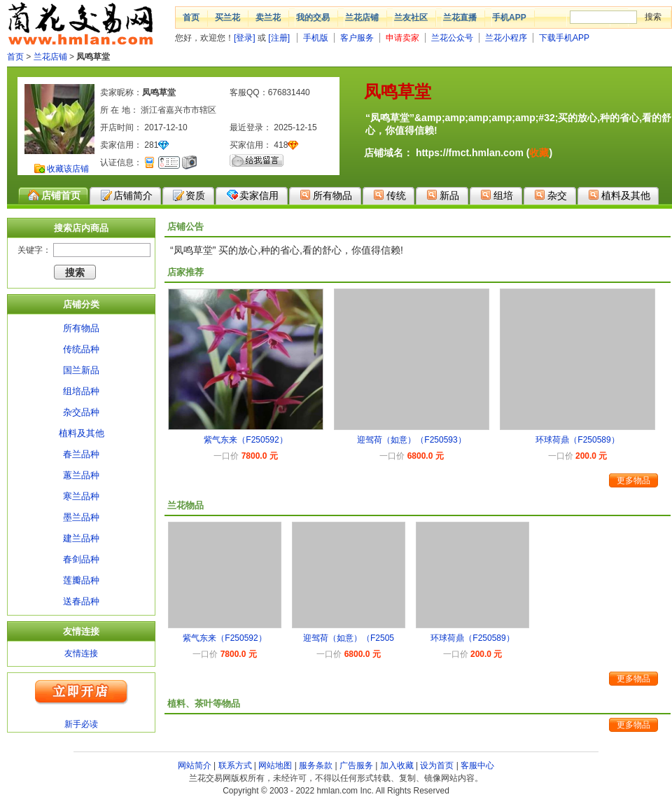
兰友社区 (411, 18)
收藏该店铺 (68, 169)
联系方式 (235, 765)
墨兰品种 (81, 517)
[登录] (245, 38)
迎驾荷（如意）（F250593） (411, 440)
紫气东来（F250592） (245, 440)
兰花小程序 (506, 38)
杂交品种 (81, 412)
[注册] (279, 38)
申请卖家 (402, 38)
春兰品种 (81, 454)
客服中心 (477, 765)
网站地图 (275, 765)
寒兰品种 (81, 496)
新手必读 (81, 724)
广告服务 (356, 765)
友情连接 (81, 653)
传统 (390, 195)
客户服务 (357, 38)
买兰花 (227, 18)
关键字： (34, 250)
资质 (189, 195)
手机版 (316, 38)
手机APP (509, 18)
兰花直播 (460, 18)
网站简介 (195, 765)
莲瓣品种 (81, 580)
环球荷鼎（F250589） (577, 440)
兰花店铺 (362, 18)
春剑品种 (81, 559)
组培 (497, 195)
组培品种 (81, 391)
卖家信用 (252, 195)
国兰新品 (81, 370)
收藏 (539, 153)
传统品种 (81, 349)
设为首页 (437, 765)
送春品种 (81, 601)
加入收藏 (397, 765)
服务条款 (316, 765)
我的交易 (313, 18)
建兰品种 (81, 538)
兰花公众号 (452, 38)
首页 (191, 18)
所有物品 (326, 195)
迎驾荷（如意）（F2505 (349, 638)
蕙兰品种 (81, 475)
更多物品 (633, 480)
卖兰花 (268, 18)
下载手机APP (564, 38)
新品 (443, 195)
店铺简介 (127, 195)
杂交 (551, 195)
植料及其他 (619, 195)
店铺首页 (54, 195)
